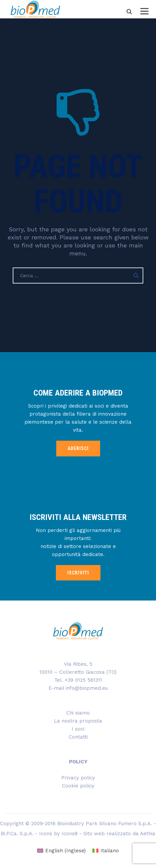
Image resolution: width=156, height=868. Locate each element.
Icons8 (70, 834)
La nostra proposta (78, 721)
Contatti (78, 737)
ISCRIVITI (78, 573)
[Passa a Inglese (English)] (61, 851)
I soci (78, 729)
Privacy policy (78, 778)
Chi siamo (78, 713)
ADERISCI (78, 448)
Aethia (148, 834)
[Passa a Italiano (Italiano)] (106, 851)
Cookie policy (78, 786)
